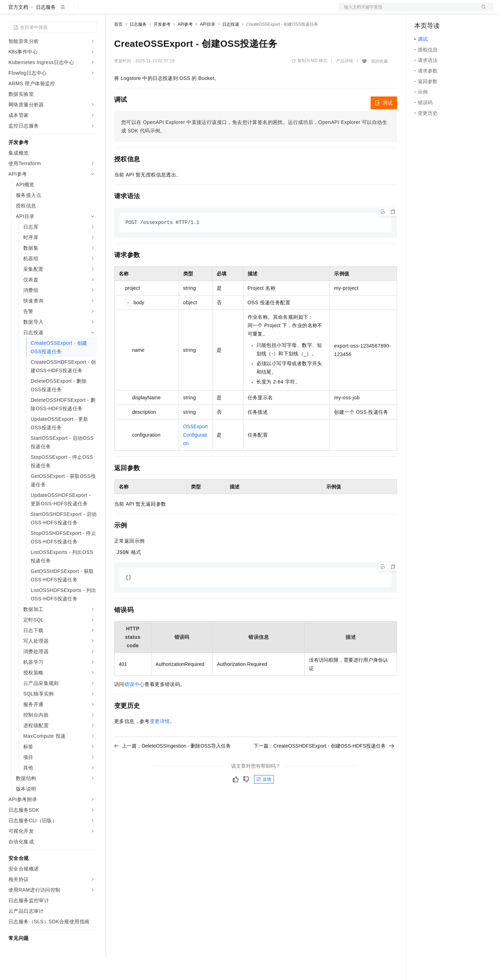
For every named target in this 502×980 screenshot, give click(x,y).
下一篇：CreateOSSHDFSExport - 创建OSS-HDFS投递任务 (324, 769)
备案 (422, 11)
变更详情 (160, 744)
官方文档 (18, 30)
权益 (135, 11)
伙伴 (191, 11)
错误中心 (135, 707)
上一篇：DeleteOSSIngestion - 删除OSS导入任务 (172, 769)
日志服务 (46, 30)
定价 (152, 11)
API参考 (185, 47)
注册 (456, 11)
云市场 (172, 11)
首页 (118, 47)
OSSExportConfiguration (196, 458)
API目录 (207, 47)
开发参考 (162, 47)
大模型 (72, 11)
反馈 (264, 803)
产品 (92, 11)
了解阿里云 (232, 11)
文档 (407, 11)
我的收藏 (379, 84)
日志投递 (231, 47)
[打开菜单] (11, 11)
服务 (208, 11)
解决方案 (113, 11)
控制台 (439, 11)
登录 (482, 11)
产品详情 (345, 83)
